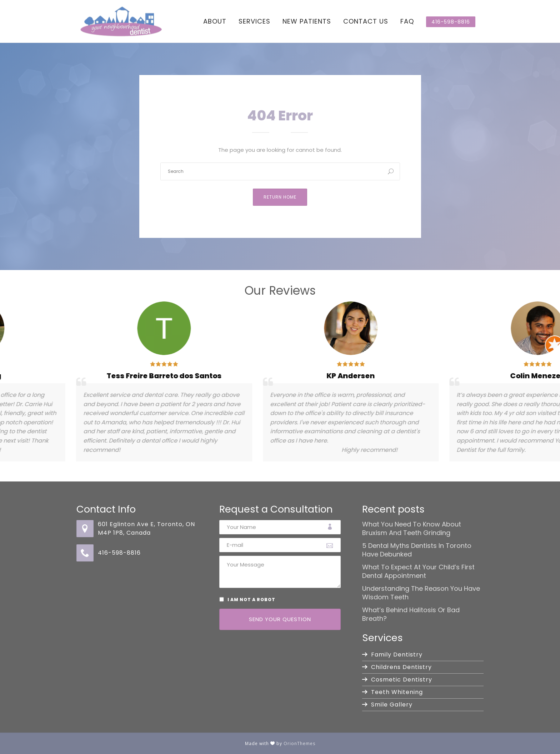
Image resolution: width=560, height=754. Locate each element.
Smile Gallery (392, 705)
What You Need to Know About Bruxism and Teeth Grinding (412, 529)
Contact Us (366, 21)
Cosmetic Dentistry (402, 680)
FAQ (407, 21)
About (215, 21)
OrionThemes (299, 743)
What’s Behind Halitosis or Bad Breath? (411, 614)
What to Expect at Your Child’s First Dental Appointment (418, 571)
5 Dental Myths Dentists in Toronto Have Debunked (417, 550)
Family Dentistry (397, 655)
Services (254, 21)
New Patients (307, 21)
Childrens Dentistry (401, 667)
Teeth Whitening (397, 692)
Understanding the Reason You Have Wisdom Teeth (421, 593)
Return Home (280, 197)
